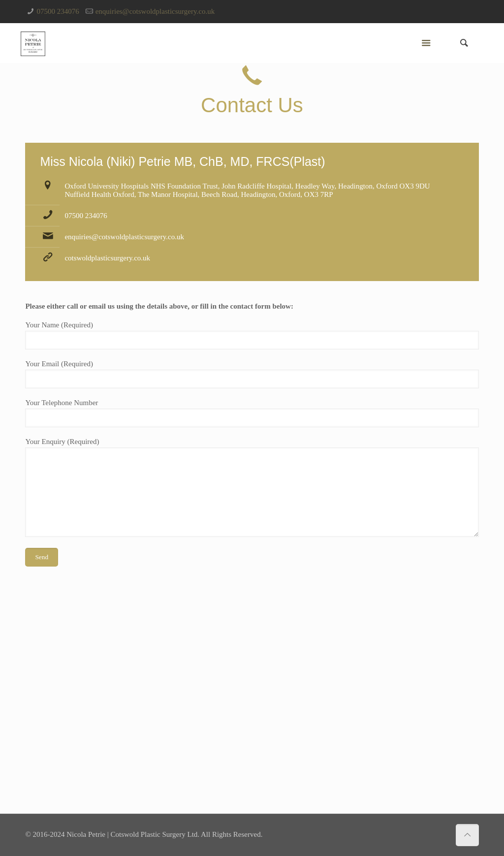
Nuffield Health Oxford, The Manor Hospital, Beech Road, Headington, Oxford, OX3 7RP (199, 194)
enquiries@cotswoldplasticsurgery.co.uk (155, 11)
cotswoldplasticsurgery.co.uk (107, 258)
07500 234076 (58, 11)
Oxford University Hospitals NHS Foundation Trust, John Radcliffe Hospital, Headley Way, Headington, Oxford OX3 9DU (247, 186)
